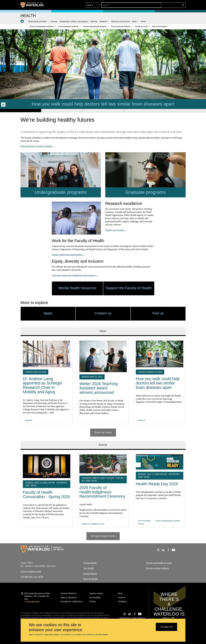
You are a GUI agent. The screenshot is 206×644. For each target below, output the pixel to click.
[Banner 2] (62, 111)
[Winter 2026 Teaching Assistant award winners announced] (103, 356)
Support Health (90, 574)
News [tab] (103, 331)
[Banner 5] (185, 111)
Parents (141, 524)
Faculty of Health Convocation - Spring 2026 (46, 494)
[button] (163, 5)
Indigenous (86, 524)
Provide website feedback (157, 568)
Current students (144, 521)
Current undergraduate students (167, 521)
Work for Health (90, 579)
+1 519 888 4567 (32, 602)
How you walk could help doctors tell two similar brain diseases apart (158, 383)
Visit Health (89, 568)
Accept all (166, 627)
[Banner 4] (144, 111)
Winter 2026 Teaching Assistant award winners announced (98, 388)
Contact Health (90, 563)
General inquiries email (31, 571)
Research (29, 420)
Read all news (103, 432)
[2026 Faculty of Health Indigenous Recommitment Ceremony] (103, 464)
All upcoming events (103, 536)
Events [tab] (103, 445)
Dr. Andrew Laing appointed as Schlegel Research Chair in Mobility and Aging (42, 385)
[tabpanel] (103, 386)
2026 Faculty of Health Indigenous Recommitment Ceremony (102, 492)
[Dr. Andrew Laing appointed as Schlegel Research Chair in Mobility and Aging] (47, 354)
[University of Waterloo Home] (32, 5)
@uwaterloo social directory (132, 618)
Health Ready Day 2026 (157, 484)
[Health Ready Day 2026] (160, 462)
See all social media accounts (159, 563)
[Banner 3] (103, 111)
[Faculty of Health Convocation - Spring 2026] (47, 466)
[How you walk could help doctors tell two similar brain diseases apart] (160, 354)
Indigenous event (98, 524)
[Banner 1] (21, 111)
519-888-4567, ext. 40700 (32, 577)
